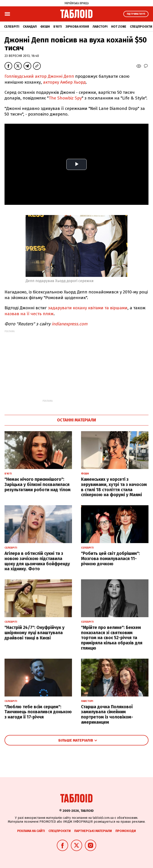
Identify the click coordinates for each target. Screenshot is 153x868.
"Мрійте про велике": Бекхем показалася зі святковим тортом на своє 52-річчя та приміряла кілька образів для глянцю (112, 638)
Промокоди (126, 831)
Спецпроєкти (141, 27)
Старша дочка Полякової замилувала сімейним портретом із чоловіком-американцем (107, 714)
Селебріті (12, 27)
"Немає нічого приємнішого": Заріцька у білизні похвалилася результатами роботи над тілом (38, 485)
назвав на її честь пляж (29, 314)
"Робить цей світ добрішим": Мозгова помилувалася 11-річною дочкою (110, 559)
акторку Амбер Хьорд (64, 82)
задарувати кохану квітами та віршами (88, 308)
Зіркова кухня (77, 27)
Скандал (30, 27)
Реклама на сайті (31, 831)
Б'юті (58, 27)
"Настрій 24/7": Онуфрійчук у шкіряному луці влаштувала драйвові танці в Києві (35, 633)
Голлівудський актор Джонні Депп (39, 76)
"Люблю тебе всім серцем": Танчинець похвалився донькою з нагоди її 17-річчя (38, 712)
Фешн (45, 27)
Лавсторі (100, 27)
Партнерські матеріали (93, 831)
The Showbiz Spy (65, 98)
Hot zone (119, 27)
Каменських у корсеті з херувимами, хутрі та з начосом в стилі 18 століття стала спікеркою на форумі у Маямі (114, 487)
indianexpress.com (69, 324)
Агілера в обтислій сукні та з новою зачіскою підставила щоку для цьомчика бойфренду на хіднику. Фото (37, 561)
